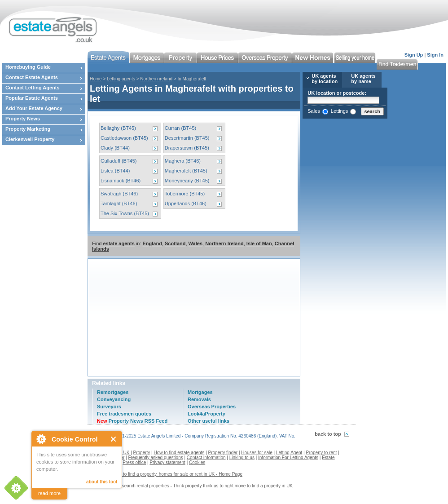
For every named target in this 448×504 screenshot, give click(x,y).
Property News (23, 119)
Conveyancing (114, 399)
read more (49, 493)
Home (96, 79)
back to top (328, 434)
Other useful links (209, 421)
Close (114, 439)
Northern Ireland (224, 243)
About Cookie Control (41, 439)
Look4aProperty (206, 414)
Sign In (435, 55)
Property (142, 453)
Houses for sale (257, 453)
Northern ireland (156, 79)
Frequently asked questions (155, 458)
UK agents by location (325, 79)
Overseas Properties (212, 407)
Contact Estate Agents (32, 77)
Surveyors (109, 407)
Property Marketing (28, 129)
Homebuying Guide (28, 67)
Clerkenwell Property (30, 139)
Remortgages (113, 392)
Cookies (197, 462)
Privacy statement (167, 462)
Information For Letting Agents (288, 458)
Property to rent (321, 453)
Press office (134, 462)
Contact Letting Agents (33, 88)
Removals (199, 399)
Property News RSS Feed (132, 421)
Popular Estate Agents (32, 98)
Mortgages (200, 392)
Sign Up (414, 55)
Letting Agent (289, 453)
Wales (195, 243)
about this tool (102, 482)
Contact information (206, 458)
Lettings (340, 111)
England (152, 243)
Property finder (223, 453)
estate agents (119, 243)
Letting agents (121, 79)
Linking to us (242, 458)
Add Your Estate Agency (34, 108)
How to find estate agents (179, 453)
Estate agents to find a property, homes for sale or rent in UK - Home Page (168, 474)
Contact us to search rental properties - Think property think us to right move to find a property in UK (193, 486)
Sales (314, 111)
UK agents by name (363, 79)
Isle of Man (259, 243)
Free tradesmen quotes (124, 414)
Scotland (175, 243)
